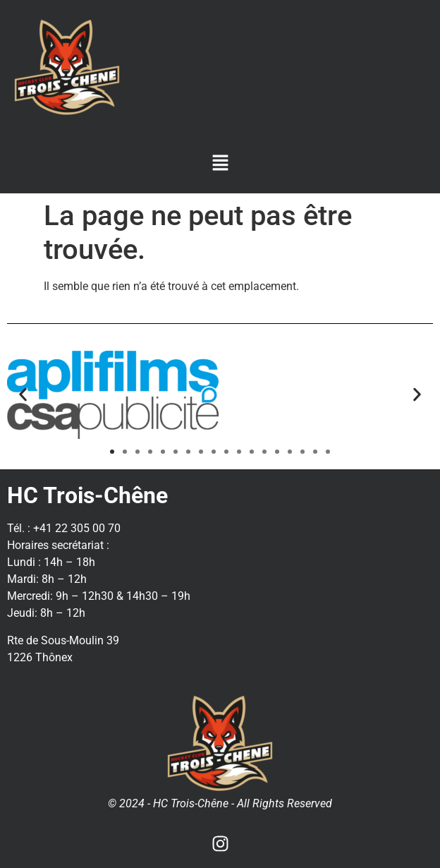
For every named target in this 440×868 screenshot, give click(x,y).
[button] (220, 164)
